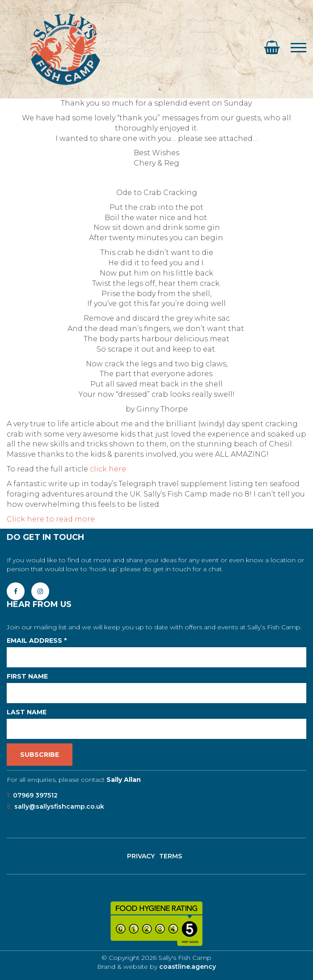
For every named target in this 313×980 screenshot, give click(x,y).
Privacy (141, 856)
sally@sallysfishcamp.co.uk (59, 806)
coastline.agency (188, 967)
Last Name (27, 712)
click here (108, 469)
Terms (171, 856)
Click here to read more (51, 519)
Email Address (37, 641)
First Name (27, 676)
